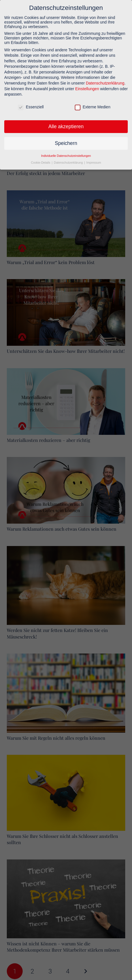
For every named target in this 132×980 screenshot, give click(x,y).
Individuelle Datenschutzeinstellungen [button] (66, 153)
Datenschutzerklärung (105, 80)
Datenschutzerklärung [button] (69, 160)
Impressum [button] (94, 160)
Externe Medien (93, 104)
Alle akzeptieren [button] (66, 124)
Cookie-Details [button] (41, 160)
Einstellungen (87, 86)
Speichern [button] (66, 140)
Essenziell (31, 104)
